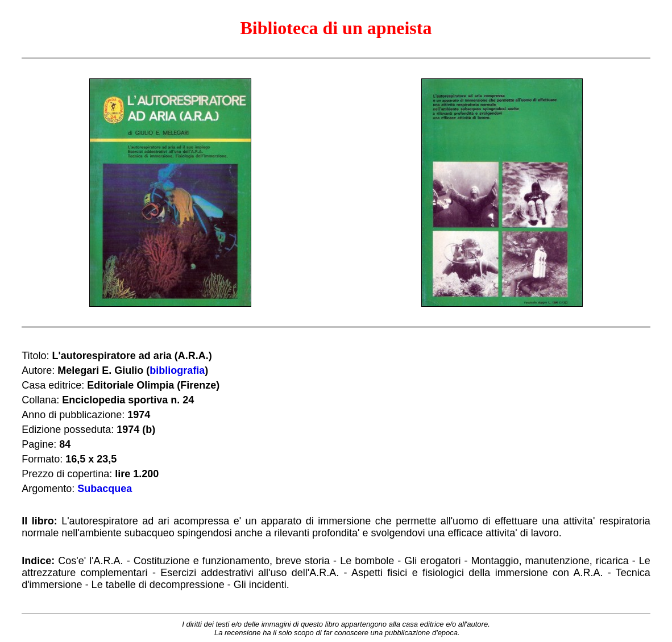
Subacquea (105, 489)
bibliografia (177, 370)
